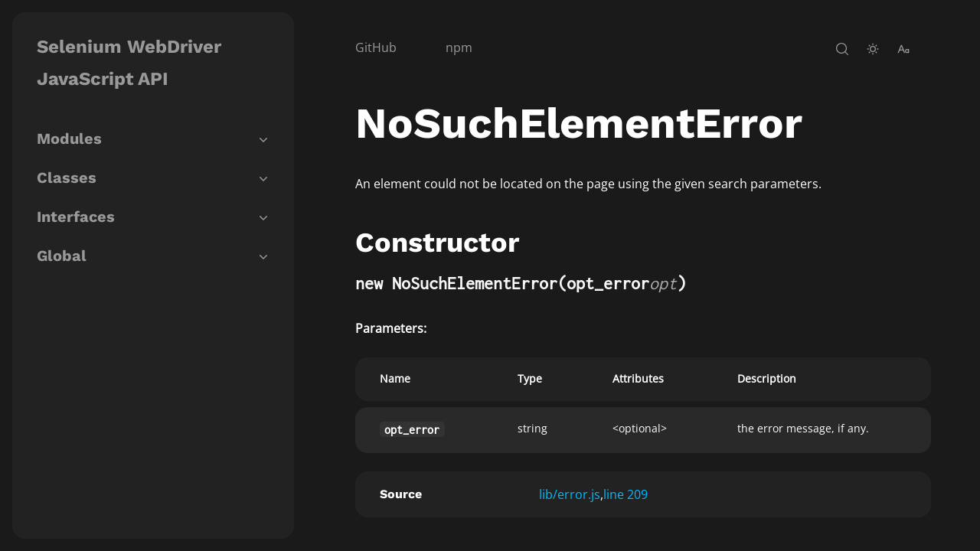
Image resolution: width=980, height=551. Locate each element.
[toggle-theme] (873, 49)
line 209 (626, 494)
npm (459, 47)
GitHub (376, 47)
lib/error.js (570, 494)
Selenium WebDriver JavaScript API (129, 63)
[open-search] (842, 49)
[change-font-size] (903, 49)
